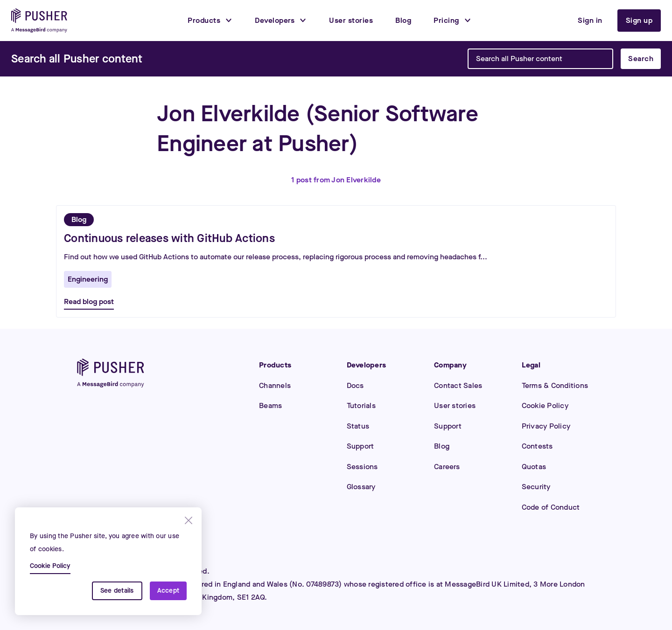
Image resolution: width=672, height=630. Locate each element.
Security (536, 487)
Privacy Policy (546, 426)
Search (641, 59)
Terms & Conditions (555, 385)
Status (358, 426)
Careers (447, 467)
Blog (442, 446)
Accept (168, 591)
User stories (455, 405)
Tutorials (361, 405)
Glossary (361, 487)
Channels (275, 385)
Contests (537, 446)
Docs (355, 385)
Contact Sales (458, 385)
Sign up (639, 20)
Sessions (362, 467)
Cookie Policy (545, 405)
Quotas (534, 467)
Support (360, 446)
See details (117, 591)
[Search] (77, 59)
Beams (270, 405)
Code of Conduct (551, 507)
